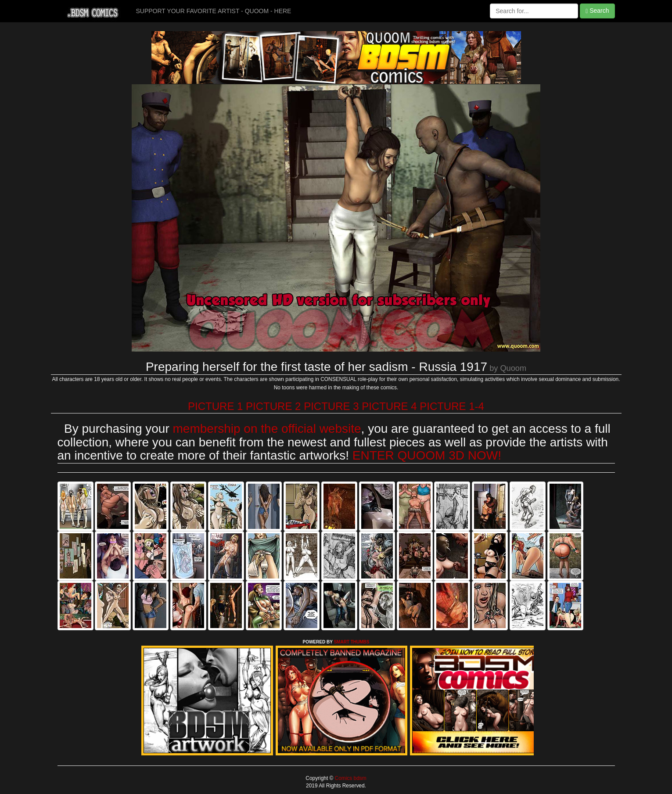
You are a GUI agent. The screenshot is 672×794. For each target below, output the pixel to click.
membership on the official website (267, 429)
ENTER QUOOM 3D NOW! (427, 455)
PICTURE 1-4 (452, 406)
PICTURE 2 (273, 406)
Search (597, 11)
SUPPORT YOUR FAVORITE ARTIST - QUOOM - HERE (214, 11)
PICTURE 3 (331, 406)
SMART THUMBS (351, 642)
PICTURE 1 (215, 406)
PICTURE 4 (389, 406)
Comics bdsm (350, 778)
